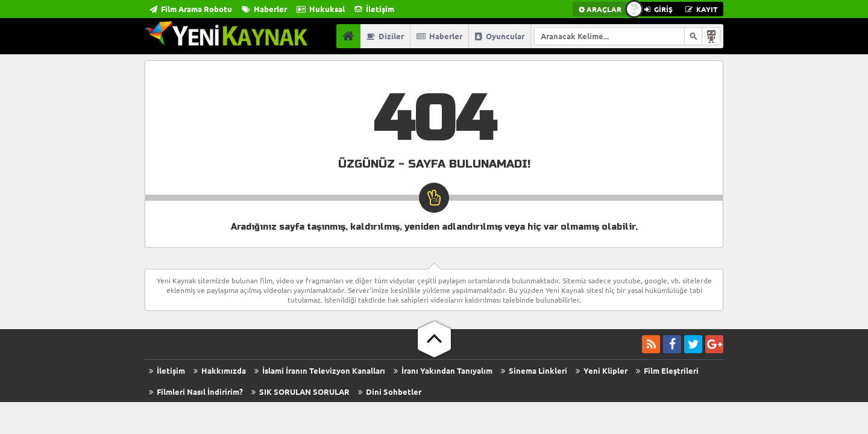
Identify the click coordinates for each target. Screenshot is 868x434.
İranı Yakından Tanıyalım (443, 370)
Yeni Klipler (602, 370)
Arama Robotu (711, 36)
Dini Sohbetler (390, 392)
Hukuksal (321, 9)
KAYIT (701, 9)
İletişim (374, 9)
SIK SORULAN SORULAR (300, 392)
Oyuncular (500, 36)
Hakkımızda (220, 370)
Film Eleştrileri (667, 370)
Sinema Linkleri (534, 370)
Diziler (385, 36)
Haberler (264, 9)
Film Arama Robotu (191, 9)
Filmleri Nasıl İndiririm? (196, 392)
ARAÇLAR (600, 9)
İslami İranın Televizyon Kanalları (320, 370)
